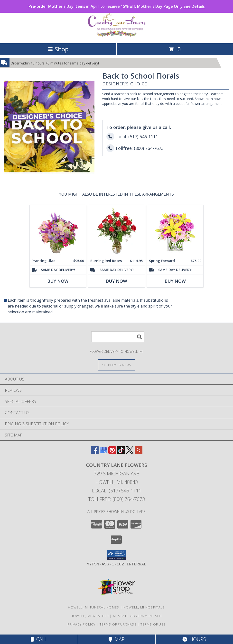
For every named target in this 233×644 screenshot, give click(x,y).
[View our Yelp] (139, 452)
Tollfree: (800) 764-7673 (116, 499)
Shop (58, 49)
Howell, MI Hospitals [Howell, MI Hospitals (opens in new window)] (144, 607)
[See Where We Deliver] (117, 365)
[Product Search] (118, 337)
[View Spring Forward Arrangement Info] (175, 231)
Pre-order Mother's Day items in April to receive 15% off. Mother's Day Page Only (117, 6)
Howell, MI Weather (90, 616)
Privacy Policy (81, 624)
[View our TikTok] (121, 452)
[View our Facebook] (95, 452)
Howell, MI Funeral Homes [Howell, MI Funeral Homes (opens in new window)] (93, 607)
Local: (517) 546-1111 (117, 491)
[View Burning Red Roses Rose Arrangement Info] (116, 231)
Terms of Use (153, 624)
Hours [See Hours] (194, 639)
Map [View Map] (117, 639)
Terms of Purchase (118, 624)
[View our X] (130, 452)
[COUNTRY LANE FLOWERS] (117, 36)
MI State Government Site (138, 616)
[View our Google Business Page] (103, 452)
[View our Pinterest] (112, 452)
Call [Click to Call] (39, 639)
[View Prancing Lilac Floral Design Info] (58, 231)
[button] (116, 555)
